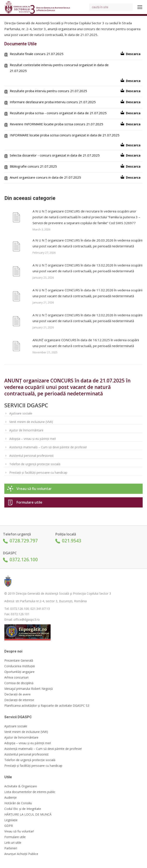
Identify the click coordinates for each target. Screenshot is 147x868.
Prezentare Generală (19, 661)
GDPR (9, 826)
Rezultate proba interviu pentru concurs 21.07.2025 (48, 91)
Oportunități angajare (19, 672)
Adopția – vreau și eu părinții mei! (33, 439)
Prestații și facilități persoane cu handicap (38, 472)
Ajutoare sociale (21, 413)
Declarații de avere (17, 694)
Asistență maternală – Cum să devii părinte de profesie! (48, 447)
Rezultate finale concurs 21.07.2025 (37, 54)
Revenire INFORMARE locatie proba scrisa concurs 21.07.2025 (56, 124)
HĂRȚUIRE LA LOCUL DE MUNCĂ (28, 814)
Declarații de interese (19, 700)
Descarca (133, 54)
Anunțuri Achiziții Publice (21, 854)
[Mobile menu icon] (140, 7)
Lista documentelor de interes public (30, 792)
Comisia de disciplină (19, 683)
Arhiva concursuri (16, 677)
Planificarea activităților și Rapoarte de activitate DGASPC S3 (47, 706)
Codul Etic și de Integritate (23, 809)
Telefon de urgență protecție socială (35, 464)
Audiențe (11, 798)
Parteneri (11, 848)
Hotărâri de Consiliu (18, 803)
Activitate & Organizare (21, 786)
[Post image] (16, 218)
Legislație (11, 820)
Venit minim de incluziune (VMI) (31, 422)
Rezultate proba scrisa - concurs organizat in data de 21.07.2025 (58, 113)
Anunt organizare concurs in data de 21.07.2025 (45, 177)
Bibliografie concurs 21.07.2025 (33, 166)
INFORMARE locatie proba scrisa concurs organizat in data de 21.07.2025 (65, 135)
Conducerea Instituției (20, 666)
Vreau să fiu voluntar (34, 489)
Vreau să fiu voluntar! (19, 831)
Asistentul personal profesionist (31, 456)
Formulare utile (29, 502)
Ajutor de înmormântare (26, 430)
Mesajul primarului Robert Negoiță (29, 689)
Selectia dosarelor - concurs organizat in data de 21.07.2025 (55, 155)
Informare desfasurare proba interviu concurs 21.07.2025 (53, 102)
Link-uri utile (13, 843)
